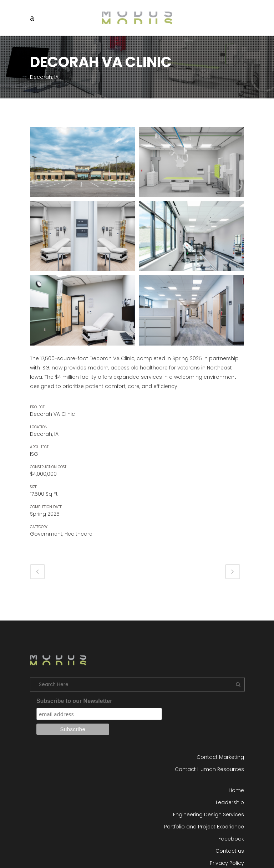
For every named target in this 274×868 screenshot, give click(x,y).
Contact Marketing (220, 757)
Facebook (231, 839)
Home (236, 790)
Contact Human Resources (209, 769)
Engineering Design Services (209, 815)
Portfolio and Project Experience (204, 827)
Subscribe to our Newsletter (74, 701)
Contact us (230, 851)
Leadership (230, 802)
